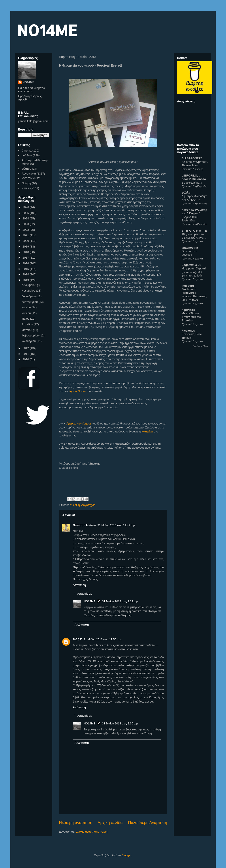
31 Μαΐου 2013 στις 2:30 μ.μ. (120, 723)
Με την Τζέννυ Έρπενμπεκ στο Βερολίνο (191, 317)
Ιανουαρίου (29, 341)
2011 (26, 354)
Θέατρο (26, 169)
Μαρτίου (27, 330)
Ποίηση (26, 183)
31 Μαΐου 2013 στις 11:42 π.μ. (117, 525)
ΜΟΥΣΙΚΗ (28, 178)
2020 (26, 241)
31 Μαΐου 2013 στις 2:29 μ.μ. (120, 601)
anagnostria (190, 248)
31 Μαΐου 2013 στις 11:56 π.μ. (103, 639)
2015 (26, 269)
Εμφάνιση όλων (200, 346)
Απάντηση (79, 585)
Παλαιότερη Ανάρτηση (148, 823)
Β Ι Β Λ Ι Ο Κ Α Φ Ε (194, 231)
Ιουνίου (27, 313)
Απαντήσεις (85, 594)
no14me (27, 155)
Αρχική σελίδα (110, 823)
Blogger (126, 855)
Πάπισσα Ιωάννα (84, 525)
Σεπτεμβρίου (30, 302)
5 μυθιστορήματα (192, 183)
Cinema (27, 151)
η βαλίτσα (188, 310)
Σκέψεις (27, 188)
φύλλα (186, 193)
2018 (26, 252)
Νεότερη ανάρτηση (76, 823)
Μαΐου (26, 319)
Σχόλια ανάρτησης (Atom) (92, 832)
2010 (26, 359)
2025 (26, 213)
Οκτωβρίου (29, 296)
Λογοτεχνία (88, 505)
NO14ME (47, 30)
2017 (26, 258)
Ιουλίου (27, 307)
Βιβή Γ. (78, 639)
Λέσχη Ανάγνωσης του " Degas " (194, 212)
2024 (26, 218)
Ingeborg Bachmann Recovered (189, 289)
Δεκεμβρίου (29, 285)
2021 (26, 235)
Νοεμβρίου (29, 291)
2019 (26, 247)
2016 (26, 263)
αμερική (75, 505)
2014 (26, 274)
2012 (26, 348)
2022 (26, 230)
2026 (26, 207)
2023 (26, 224)
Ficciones (188, 331)
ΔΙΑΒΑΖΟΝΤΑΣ (192, 158)
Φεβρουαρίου (31, 335)
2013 (26, 280)
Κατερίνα (147, 431)
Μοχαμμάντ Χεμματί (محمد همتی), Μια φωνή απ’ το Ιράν (194, 272)
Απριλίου (28, 324)
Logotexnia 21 (191, 265)
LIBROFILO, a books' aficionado (194, 177)
